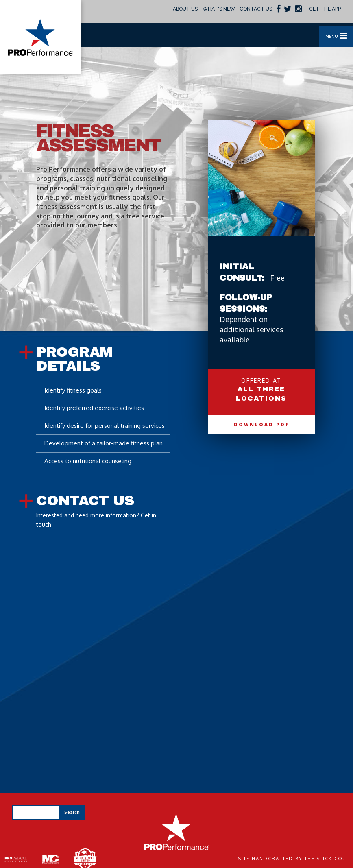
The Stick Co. (325, 859)
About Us (185, 9)
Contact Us (256, 9)
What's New (219, 9)
